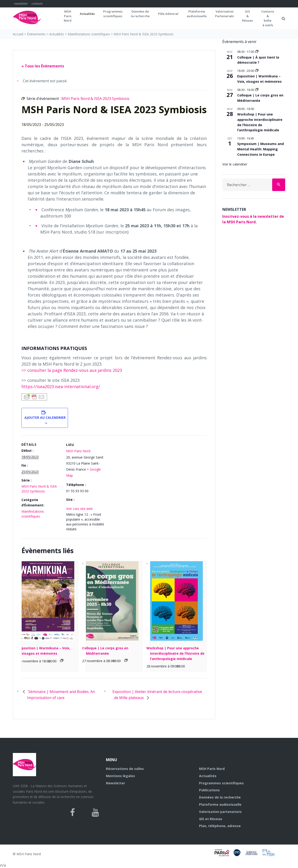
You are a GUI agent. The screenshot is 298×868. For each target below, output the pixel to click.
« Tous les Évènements (43, 66)
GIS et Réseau (211, 819)
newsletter (21, 4)
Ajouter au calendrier (45, 417)
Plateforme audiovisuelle (220, 804)
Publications (209, 790)
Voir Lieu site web (79, 509)
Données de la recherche (220, 797)
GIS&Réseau (247, 16)
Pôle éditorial (168, 14)
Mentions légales (120, 776)
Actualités (87, 14)
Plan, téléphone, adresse (220, 826)
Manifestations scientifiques (89, 34)
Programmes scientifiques (113, 14)
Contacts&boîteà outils (268, 18)
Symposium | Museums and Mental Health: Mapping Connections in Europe (261, 149)
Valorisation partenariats (220, 812)
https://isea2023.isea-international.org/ (61, 386)
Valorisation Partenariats (224, 14)
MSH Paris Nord (78, 451)
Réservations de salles (125, 769)
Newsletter (115, 783)
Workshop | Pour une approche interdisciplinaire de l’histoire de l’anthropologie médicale (175, 653)
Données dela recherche (140, 14)
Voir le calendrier (235, 164)
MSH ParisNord (68, 16)
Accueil (18, 34)
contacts (37, 4)
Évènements (36, 34)
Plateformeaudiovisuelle (197, 14)
